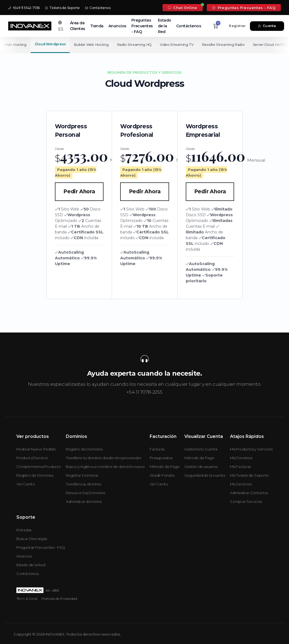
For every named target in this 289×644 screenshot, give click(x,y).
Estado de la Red (165, 26)
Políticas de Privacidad (59, 599)
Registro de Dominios (35, 475)
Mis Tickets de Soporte (249, 475)
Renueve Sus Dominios (85, 493)
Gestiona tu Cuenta (201, 449)
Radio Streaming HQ (136, 45)
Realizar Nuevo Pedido (36, 449)
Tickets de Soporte (62, 8)
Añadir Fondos (162, 475)
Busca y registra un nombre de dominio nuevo (105, 467)
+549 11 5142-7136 (24, 8)
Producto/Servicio (32, 458)
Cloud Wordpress (51, 44)
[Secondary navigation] (144, 45)
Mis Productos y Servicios (251, 449)
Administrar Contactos (249, 493)
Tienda (97, 26)
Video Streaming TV (180, 45)
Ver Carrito (26, 484)
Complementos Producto (39, 467)
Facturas (157, 449)
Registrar (237, 26)
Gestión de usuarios (201, 467)
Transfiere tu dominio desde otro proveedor (104, 458)
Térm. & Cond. (27, 599)
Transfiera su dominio (84, 484)
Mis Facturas (240, 467)
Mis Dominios (241, 458)
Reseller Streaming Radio (227, 45)
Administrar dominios (84, 501)
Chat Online (183, 8)
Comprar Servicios (246, 501)
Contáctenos (98, 8)
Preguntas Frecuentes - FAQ (244, 8)
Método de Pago (165, 467)
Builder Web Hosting (92, 45)
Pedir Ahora (79, 192)
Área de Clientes (78, 26)
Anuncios (117, 26)
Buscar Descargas (32, 539)
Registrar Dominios (82, 475)
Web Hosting (15, 45)
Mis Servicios (241, 484)
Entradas (24, 530)
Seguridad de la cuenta (205, 475)
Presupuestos (161, 458)
